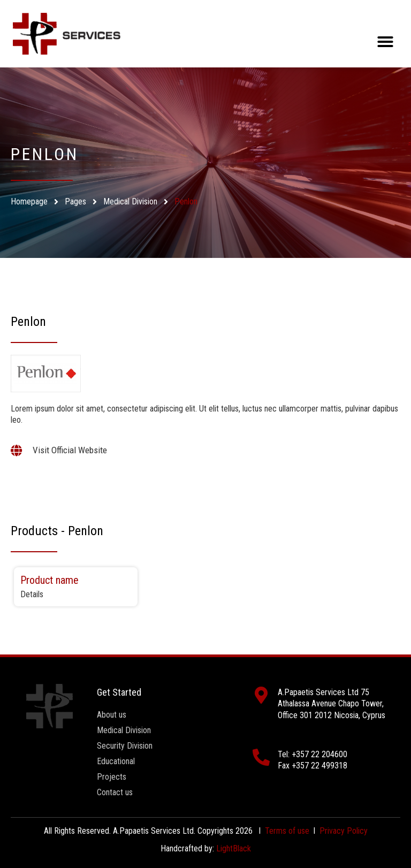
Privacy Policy (344, 831)
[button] (385, 42)
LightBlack (234, 848)
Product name (50, 580)
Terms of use (287, 831)
